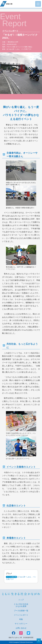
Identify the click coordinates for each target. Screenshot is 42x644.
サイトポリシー (21, 624)
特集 (21, 619)
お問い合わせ (21, 628)
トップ (21, 600)
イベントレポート (21, 615)
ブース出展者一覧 (21, 611)
